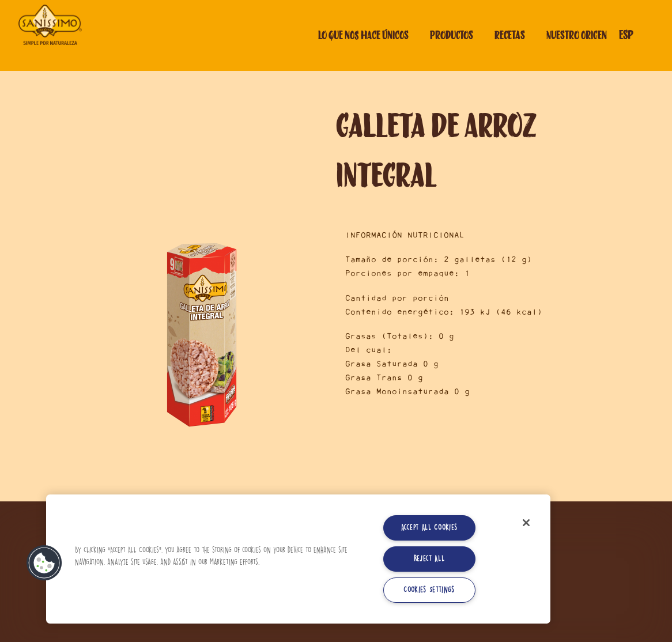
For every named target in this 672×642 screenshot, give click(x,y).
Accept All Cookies (429, 528)
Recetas (510, 35)
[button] (44, 563)
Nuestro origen (577, 35)
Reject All (429, 559)
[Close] (526, 523)
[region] (298, 559)
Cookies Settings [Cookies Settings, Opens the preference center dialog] (429, 590)
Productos (452, 35)
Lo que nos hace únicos (363, 35)
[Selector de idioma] (636, 35)
